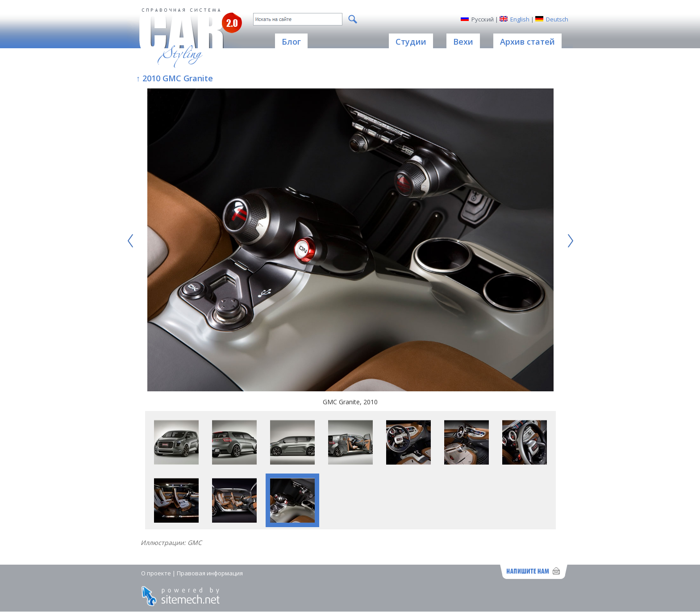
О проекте (156, 573)
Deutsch (557, 19)
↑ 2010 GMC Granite (175, 78)
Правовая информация (210, 573)
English (520, 19)
